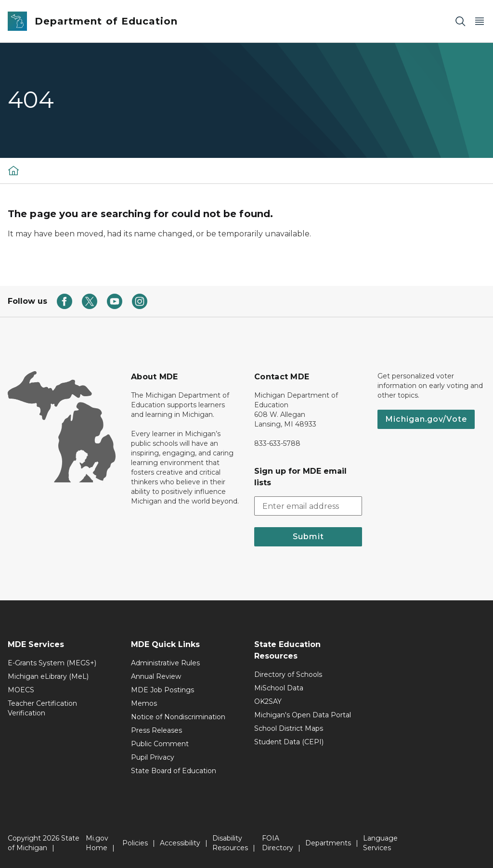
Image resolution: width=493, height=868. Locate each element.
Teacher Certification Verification (42, 708)
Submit (308, 537)
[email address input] (308, 506)
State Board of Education (174, 771)
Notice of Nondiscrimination (178, 717)
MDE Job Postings (162, 690)
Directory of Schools (288, 674)
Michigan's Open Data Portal (303, 715)
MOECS (21, 690)
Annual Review (156, 676)
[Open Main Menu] (480, 21)
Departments (328, 843)
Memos (144, 703)
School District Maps (289, 728)
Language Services (380, 843)
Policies (135, 843)
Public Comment (160, 744)
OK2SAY (268, 701)
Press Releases (156, 730)
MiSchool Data (279, 688)
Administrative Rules (165, 663)
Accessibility (180, 843)
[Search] (460, 21)
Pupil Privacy (153, 757)
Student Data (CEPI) (289, 742)
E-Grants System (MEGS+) (52, 663)
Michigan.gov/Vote (426, 419)
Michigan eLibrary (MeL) (48, 676)
